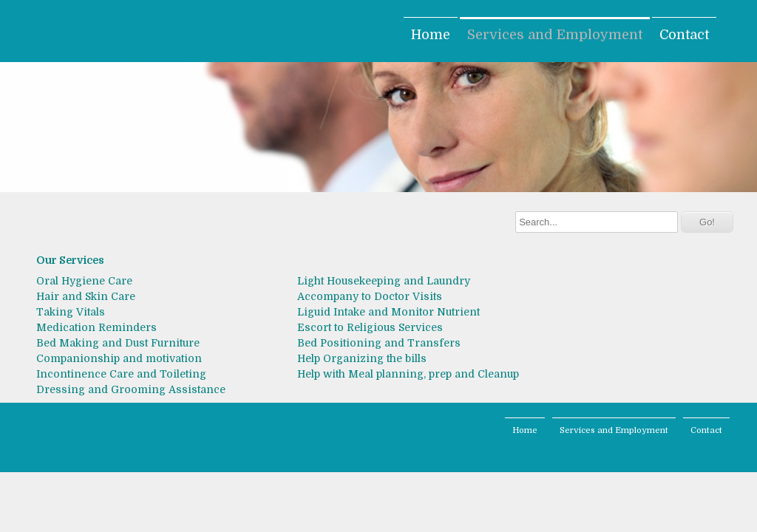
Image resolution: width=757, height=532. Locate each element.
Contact (684, 35)
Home (431, 35)
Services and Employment (555, 35)
